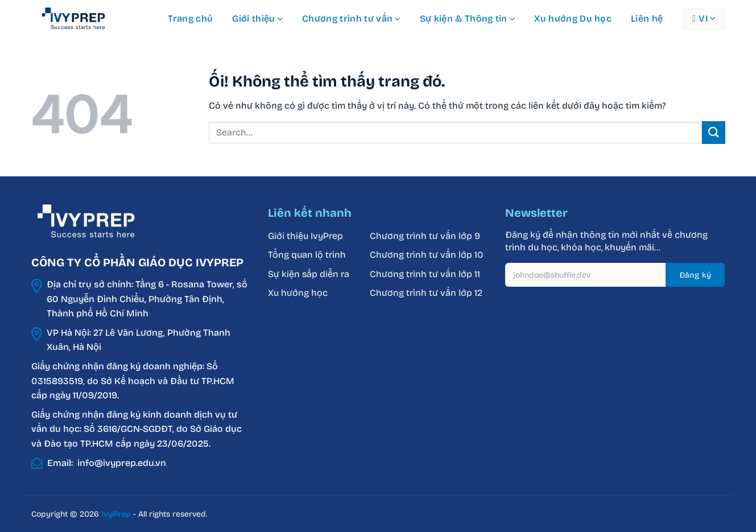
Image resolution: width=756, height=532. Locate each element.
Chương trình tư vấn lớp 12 (426, 293)
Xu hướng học (298, 293)
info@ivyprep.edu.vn (122, 463)
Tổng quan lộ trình (307, 255)
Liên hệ (647, 18)
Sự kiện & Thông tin (468, 19)
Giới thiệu (257, 19)
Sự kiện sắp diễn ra (309, 274)
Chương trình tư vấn (351, 19)
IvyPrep (116, 514)
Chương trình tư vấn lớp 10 (426, 255)
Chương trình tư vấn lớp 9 (426, 236)
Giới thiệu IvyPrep (305, 236)
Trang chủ (191, 18)
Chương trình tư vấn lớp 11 (425, 274)
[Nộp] (713, 132)
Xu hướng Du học (573, 18)
